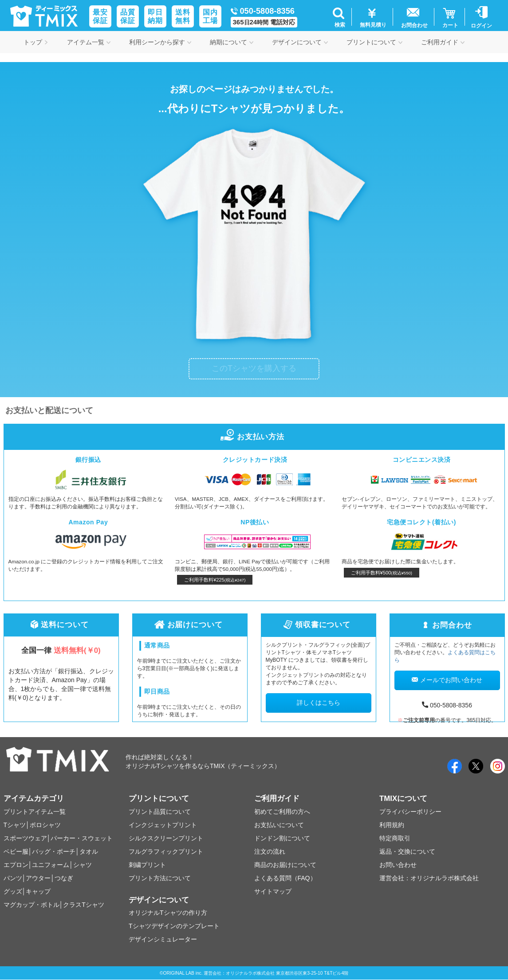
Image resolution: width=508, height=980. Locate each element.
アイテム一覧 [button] (89, 42)
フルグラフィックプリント (166, 851)
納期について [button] (232, 42)
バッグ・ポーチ (54, 851)
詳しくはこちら (319, 703)
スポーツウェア (25, 838)
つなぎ (64, 878)
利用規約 (392, 825)
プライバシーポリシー (410, 812)
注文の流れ (270, 851)
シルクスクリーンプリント (166, 838)
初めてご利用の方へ (282, 812)
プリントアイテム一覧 (35, 812)
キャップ (38, 891)
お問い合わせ (398, 865)
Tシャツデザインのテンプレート (174, 926)
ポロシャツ (45, 825)
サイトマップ (273, 891)
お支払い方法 (254, 437)
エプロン (16, 865)
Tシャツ (15, 825)
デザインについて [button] (300, 42)
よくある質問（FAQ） (285, 878)
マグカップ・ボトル (32, 905)
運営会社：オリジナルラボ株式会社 (429, 878)
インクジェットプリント (163, 825)
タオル (89, 851)
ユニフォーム (51, 865)
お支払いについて (279, 825)
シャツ (83, 865)
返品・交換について (407, 851)
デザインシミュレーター (163, 939)
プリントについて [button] (374, 42)
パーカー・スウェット (82, 838)
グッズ (13, 891)
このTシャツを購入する (254, 368)
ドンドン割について (282, 838)
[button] (339, 17)
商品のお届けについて (285, 865)
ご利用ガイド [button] (443, 42)
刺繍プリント (147, 865)
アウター (38, 878)
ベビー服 (16, 851)
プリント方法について (160, 878)
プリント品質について (160, 812)
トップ (36, 42)
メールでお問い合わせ (447, 680)
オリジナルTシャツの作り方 (168, 913)
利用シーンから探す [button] (160, 42)
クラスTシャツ (84, 905)
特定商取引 (395, 838)
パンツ (13, 878)
